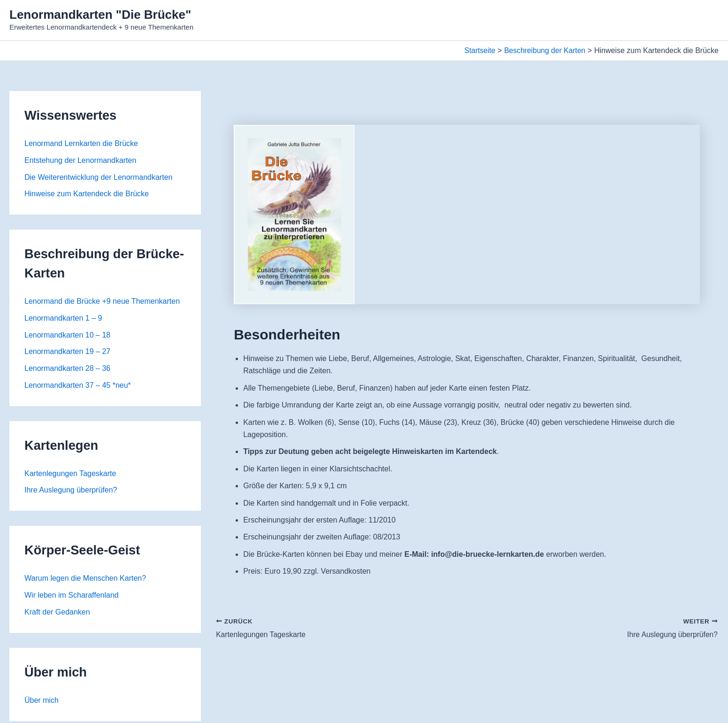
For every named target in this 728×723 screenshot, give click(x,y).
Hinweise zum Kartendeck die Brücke (87, 194)
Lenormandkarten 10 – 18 (67, 335)
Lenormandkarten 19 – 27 (67, 352)
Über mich (42, 702)
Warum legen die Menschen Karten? (85, 580)
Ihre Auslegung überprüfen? (71, 491)
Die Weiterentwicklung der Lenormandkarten (98, 177)
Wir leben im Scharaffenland (72, 596)
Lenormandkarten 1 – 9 (63, 319)
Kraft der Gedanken (57, 613)
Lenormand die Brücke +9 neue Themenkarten (102, 302)
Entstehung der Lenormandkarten (80, 160)
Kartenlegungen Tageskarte (70, 474)
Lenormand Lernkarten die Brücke (81, 143)
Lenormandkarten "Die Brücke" (100, 15)
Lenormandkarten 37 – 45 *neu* (78, 386)
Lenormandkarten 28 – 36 (67, 369)
